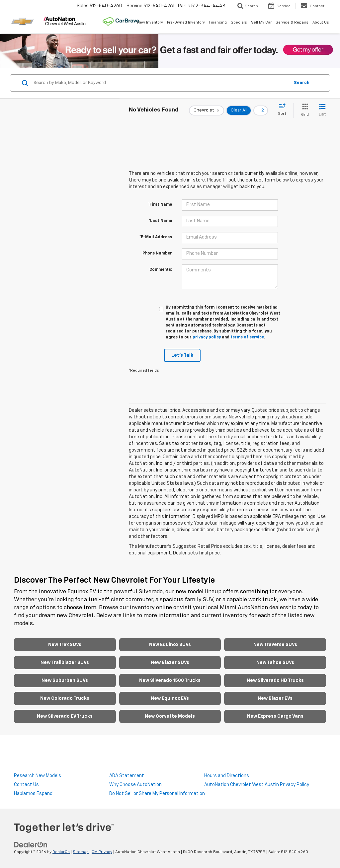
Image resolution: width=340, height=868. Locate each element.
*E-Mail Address (156, 237)
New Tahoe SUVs (275, 663)
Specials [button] (239, 22)
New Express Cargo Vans (275, 716)
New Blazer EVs (275, 698)
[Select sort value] (284, 110)
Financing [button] (218, 22)
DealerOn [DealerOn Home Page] (61, 852)
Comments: (161, 270)
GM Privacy (102, 852)
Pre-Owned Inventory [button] (186, 22)
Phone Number (157, 253)
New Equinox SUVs (170, 645)
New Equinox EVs (170, 698)
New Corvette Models (170, 716)
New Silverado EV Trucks (65, 716)
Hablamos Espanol (34, 794)
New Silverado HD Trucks (275, 681)
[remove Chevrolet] (207, 110)
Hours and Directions (227, 776)
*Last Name (160, 221)
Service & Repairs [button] (292, 22)
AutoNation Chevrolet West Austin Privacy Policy (257, 785)
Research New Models (38, 776)
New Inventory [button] (150, 22)
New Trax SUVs (65, 645)
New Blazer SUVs (170, 663)
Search (302, 83)
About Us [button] (321, 22)
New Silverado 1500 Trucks (170, 681)
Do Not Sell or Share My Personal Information (157, 794)
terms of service (247, 337)
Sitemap (81, 852)
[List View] (322, 110)
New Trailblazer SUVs (65, 663)
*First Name (160, 205)
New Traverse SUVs (275, 645)
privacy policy (207, 337)
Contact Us (26, 785)
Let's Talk (182, 355)
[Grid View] (304, 110)
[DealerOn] (31, 845)
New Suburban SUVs (65, 681)
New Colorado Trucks (65, 698)
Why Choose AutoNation (135, 785)
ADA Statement (127, 776)
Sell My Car (261, 22)
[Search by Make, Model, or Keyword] (161, 83)
